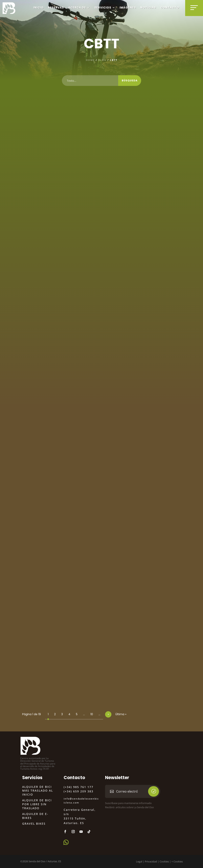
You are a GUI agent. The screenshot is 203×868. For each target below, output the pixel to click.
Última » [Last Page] (121, 714)
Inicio (38, 8)
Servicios (103, 8)
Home (90, 60)
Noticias (148, 8)
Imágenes (128, 8)
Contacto (170, 8)
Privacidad (151, 861)
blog (102, 60)
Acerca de (77, 8)
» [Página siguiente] (108, 714)
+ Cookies (177, 861)
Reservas (56, 8)
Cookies (164, 861)
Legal (139, 861)
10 (92, 714)
